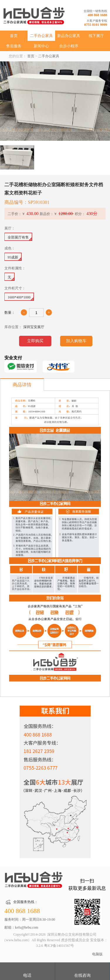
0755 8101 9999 (96, 25)
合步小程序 (69, 46)
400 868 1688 (97, 15)
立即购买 (35, 341)
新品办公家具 (69, 36)
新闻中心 (41, 46)
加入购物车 (76, 341)
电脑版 (97, 954)
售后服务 (14, 46)
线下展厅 (96, 36)
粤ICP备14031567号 (59, 946)
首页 (14, 36)
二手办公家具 (41, 36)
